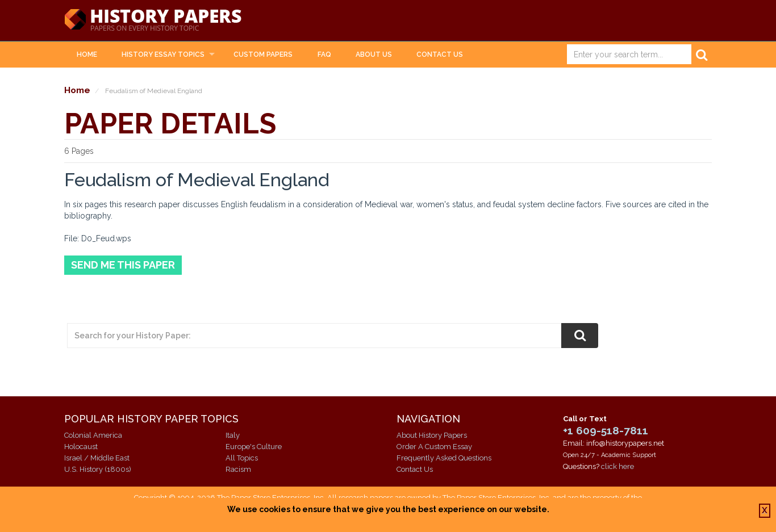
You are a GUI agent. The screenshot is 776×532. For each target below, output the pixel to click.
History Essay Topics (163, 55)
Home (87, 55)
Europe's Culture (254, 447)
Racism (238, 469)
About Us (374, 55)
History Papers (153, 20)
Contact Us (440, 55)
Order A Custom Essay (434, 447)
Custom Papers (263, 55)
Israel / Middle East (97, 458)
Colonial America (93, 435)
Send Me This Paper (123, 265)
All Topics (242, 458)
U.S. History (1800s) (98, 469)
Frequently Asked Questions (444, 458)
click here (618, 466)
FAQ (324, 55)
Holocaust (81, 447)
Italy (233, 435)
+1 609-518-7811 (606, 430)
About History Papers (432, 435)
